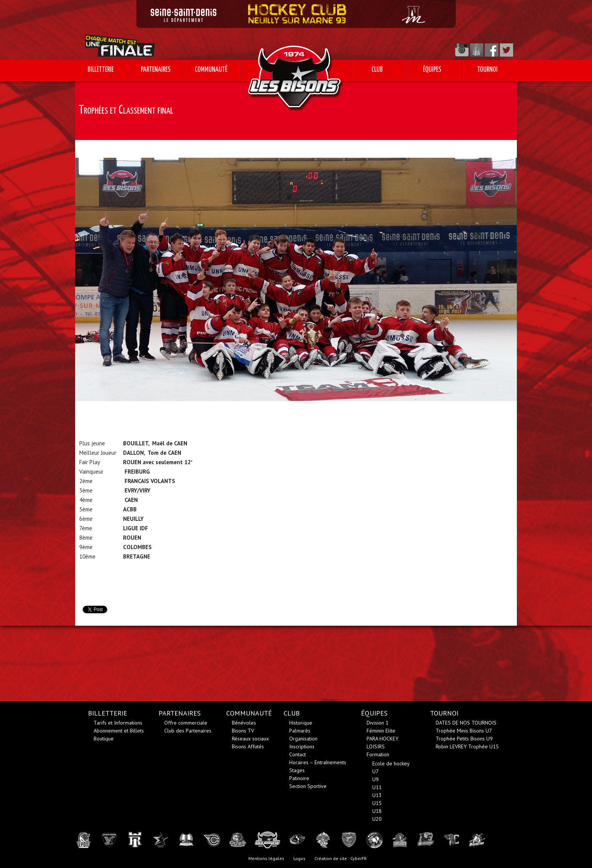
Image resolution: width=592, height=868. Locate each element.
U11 (377, 787)
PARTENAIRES (156, 70)
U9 (375, 779)
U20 (377, 819)
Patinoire (299, 778)
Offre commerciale (186, 723)
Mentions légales (266, 858)
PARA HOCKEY (382, 739)
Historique (301, 723)
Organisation (303, 739)
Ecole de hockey (391, 763)
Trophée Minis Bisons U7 (464, 731)
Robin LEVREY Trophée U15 (467, 746)
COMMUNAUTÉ (211, 70)
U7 (375, 771)
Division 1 (378, 723)
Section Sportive (308, 786)
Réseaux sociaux (250, 739)
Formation (378, 754)
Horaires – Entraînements (318, 762)
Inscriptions (302, 746)
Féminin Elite (381, 731)
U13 (377, 795)
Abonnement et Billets (119, 731)
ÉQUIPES (432, 70)
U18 (377, 811)
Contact (298, 754)
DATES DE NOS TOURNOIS (466, 723)
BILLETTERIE (101, 70)
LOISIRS (376, 746)
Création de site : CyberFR (341, 858)
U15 (377, 803)
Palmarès (300, 731)
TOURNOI (487, 70)
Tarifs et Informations (118, 723)
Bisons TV (243, 731)
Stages (297, 770)
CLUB (377, 70)
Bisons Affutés (248, 746)
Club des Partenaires (188, 731)
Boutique (104, 739)
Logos (299, 858)
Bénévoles (244, 723)
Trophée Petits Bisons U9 (464, 739)
